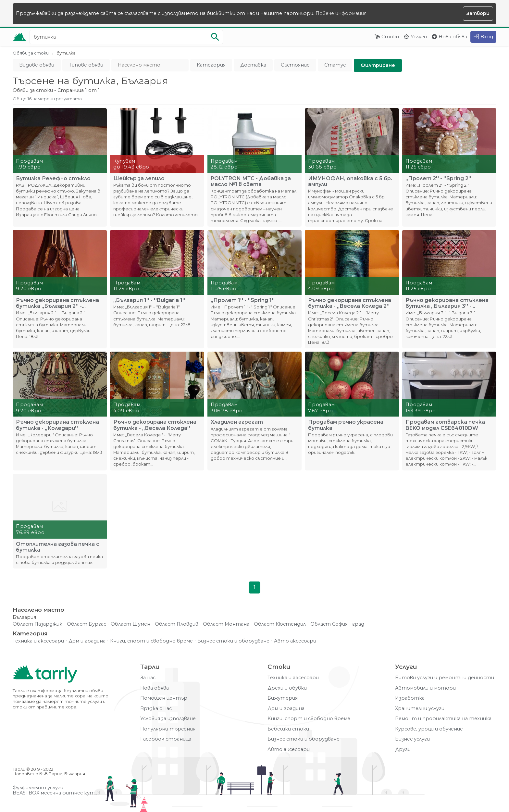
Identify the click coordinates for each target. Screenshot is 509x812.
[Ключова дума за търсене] (126, 37)
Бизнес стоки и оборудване (233, 641)
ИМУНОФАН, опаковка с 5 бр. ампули (350, 181)
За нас (148, 678)
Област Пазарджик (37, 624)
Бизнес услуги (412, 739)
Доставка (253, 65)
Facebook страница (166, 739)
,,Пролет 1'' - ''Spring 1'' (243, 300)
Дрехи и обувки (287, 688)
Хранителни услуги (420, 709)
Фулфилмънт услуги (38, 788)
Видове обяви (37, 65)
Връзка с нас (156, 709)
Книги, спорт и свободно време (151, 641)
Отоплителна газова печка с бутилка (58, 547)
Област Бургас (87, 624)
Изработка (410, 698)
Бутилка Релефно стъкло (53, 179)
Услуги (419, 37)
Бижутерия (283, 698)
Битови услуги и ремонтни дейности (445, 678)
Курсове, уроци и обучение (429, 729)
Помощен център (164, 698)
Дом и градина (87, 641)
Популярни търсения (168, 729)
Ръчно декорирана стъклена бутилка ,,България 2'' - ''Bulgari (57, 303)
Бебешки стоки (288, 729)
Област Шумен (130, 624)
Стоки (390, 37)
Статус (335, 65)
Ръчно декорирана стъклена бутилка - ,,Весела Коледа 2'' (350, 303)
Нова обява (453, 37)
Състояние (295, 65)
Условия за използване (168, 719)
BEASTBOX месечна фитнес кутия (56, 793)
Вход (487, 37)
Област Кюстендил (280, 624)
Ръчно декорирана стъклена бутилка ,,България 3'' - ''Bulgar (447, 303)
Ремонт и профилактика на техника (443, 719)
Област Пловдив (177, 624)
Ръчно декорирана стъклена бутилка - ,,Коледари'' (57, 425)
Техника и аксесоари (38, 641)
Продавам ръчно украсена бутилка (346, 425)
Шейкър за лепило (139, 179)
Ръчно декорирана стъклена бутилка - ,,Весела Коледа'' (155, 425)
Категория (211, 65)
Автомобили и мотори (425, 688)
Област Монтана (226, 624)
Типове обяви (86, 65)
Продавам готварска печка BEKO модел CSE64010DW (445, 425)
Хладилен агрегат (237, 422)
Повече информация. (341, 13)
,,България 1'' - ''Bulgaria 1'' (149, 300)
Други (403, 750)
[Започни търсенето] (215, 37)
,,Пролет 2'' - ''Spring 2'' (438, 179)
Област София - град (337, 624)
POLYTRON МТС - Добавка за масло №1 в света (251, 181)
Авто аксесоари (295, 641)
